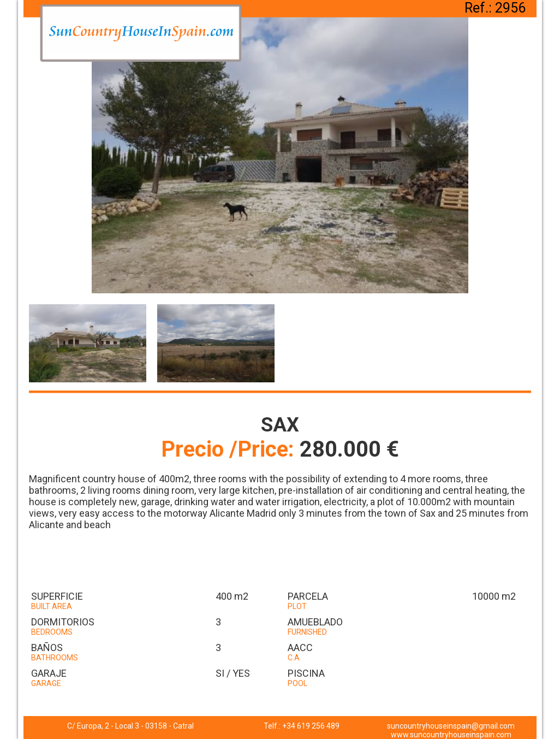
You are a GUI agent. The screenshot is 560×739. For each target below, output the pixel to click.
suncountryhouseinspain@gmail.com (451, 726)
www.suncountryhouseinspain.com (451, 735)
